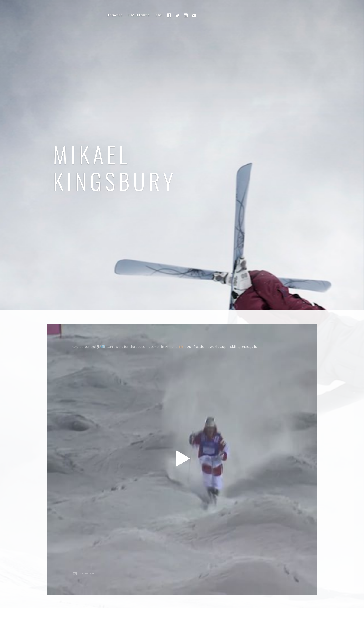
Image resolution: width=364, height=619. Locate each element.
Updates (115, 15)
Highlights (139, 15)
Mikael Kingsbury (115, 167)
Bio (159, 15)
